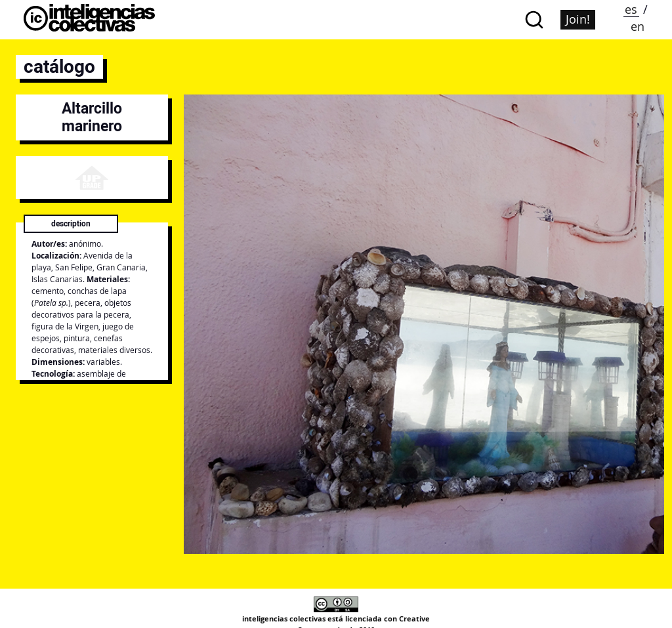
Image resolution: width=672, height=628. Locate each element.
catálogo (59, 67)
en (638, 26)
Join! (578, 19)
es (631, 9)
